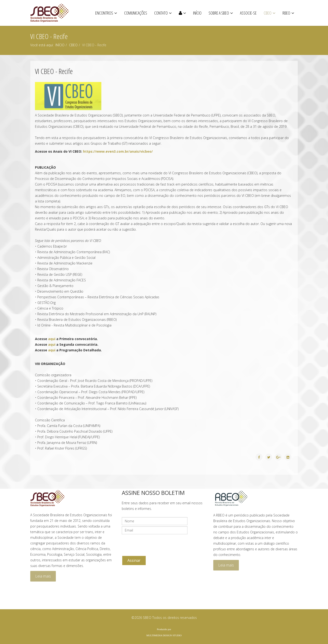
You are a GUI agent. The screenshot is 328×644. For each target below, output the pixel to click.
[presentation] (157, 545)
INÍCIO (60, 45)
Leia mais (43, 576)
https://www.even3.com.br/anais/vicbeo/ (118, 151)
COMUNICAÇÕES (136, 13)
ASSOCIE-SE (248, 13)
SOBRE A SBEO (219, 13)
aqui (52, 339)
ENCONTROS (104, 13)
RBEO (286, 13)
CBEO (268, 13)
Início (197, 13)
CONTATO (161, 13)
